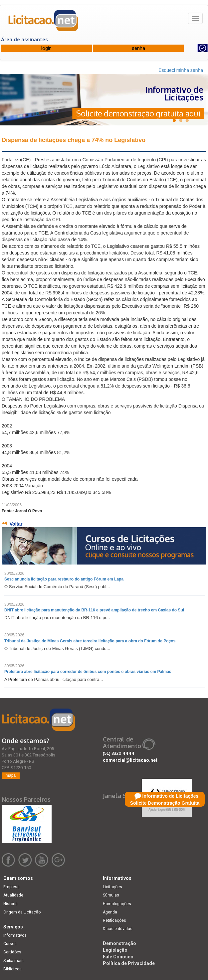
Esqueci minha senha (181, 70)
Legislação (115, 950)
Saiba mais (13, 961)
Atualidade (13, 895)
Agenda (110, 912)
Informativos (15, 935)
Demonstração (119, 943)
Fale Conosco (118, 957)
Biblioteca (12, 969)
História (10, 904)
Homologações (117, 904)
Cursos (10, 944)
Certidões (12, 952)
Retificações (114, 920)
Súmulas (111, 895)
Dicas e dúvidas (118, 929)
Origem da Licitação (22, 912)
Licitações (112, 887)
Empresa (11, 887)
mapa (11, 775)
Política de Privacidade (129, 963)
